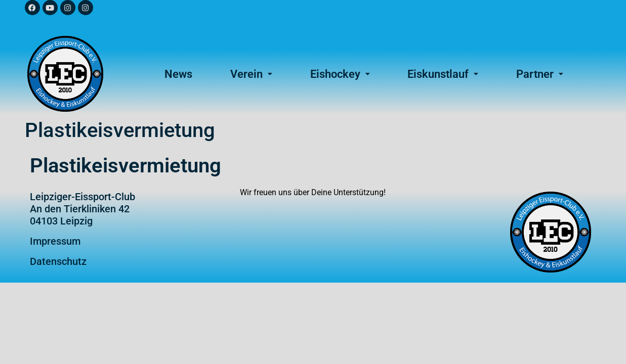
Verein (251, 74)
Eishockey (340, 74)
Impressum (55, 241)
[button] (252, 74)
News (178, 74)
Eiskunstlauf (443, 74)
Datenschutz (58, 261)
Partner (540, 74)
